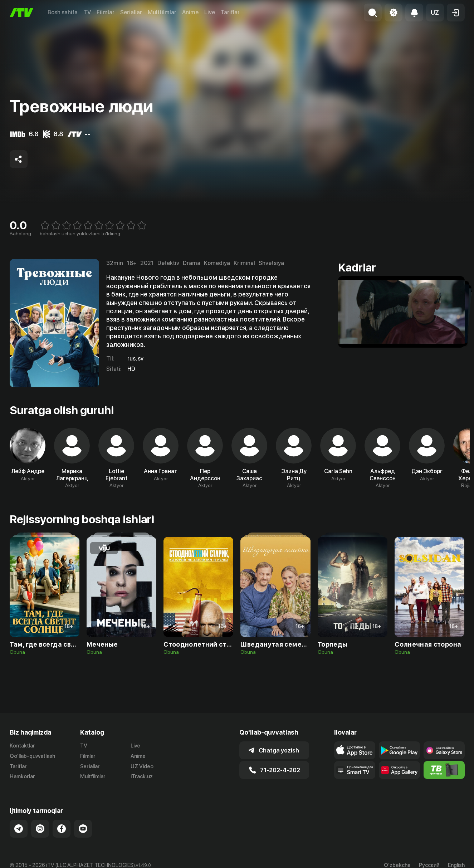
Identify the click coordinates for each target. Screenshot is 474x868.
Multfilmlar (162, 12)
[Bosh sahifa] (21, 13)
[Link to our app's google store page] (399, 750)
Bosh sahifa (63, 12)
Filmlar (106, 12)
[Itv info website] (444, 770)
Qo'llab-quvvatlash (32, 756)
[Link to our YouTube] (83, 829)
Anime (190, 12)
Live (210, 12)
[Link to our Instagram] (40, 829)
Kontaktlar (22, 746)
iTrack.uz (142, 776)
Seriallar (131, 12)
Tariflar (230, 12)
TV (87, 12)
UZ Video (142, 766)
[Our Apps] (355, 770)
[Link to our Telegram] (19, 829)
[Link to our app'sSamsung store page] (444, 750)
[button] (435, 13)
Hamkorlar (22, 776)
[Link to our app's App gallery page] (399, 770)
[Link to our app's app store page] (355, 750)
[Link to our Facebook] (62, 829)
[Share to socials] (19, 159)
